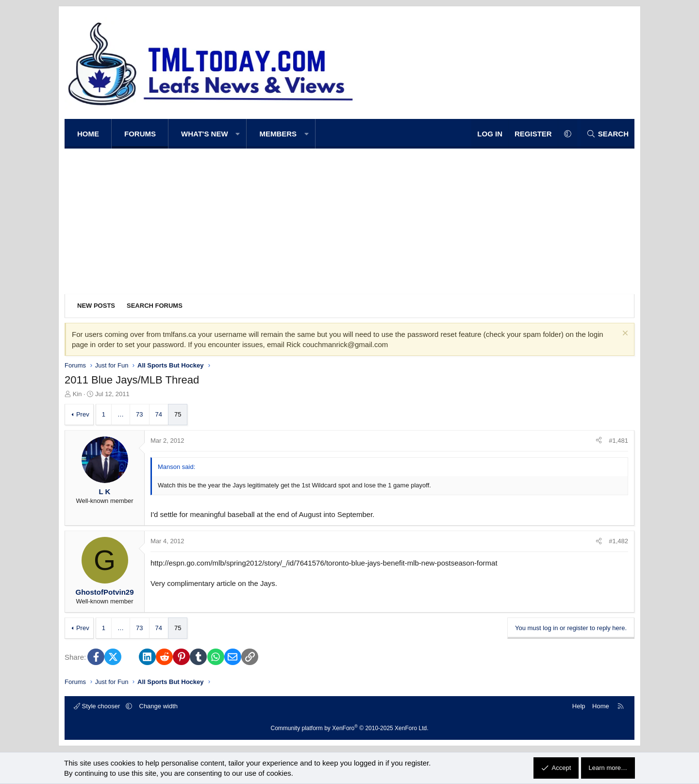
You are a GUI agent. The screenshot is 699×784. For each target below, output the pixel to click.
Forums (140, 134)
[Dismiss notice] (624, 334)
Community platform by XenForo (350, 728)
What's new (205, 134)
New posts (96, 306)
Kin (77, 394)
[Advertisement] (349, 221)
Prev (83, 414)
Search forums (155, 306)
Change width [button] (159, 706)
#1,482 (618, 541)
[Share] (599, 441)
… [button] (121, 414)
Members (278, 134)
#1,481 (618, 441)
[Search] (607, 134)
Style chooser (98, 706)
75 (178, 414)
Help (579, 706)
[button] (238, 134)
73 (139, 414)
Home (88, 134)
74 (159, 414)
